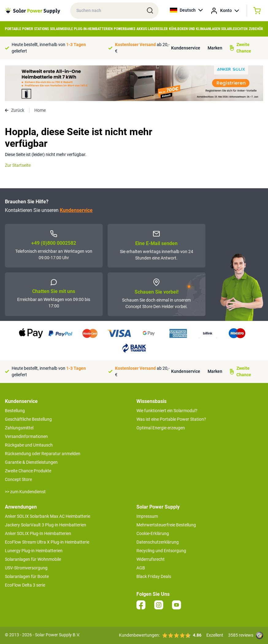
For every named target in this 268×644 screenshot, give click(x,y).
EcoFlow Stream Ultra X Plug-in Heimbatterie (47, 542)
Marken (215, 48)
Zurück (15, 110)
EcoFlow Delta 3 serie (25, 585)
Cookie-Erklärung (153, 533)
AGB (141, 568)
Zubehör (256, 29)
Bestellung (15, 411)
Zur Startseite (18, 165)
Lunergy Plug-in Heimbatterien (34, 551)
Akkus (142, 29)
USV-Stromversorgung (26, 568)
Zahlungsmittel (19, 428)
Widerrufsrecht (151, 559)
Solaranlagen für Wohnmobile (33, 559)
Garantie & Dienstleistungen (31, 462)
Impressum (147, 516)
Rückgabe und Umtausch (29, 445)
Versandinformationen (26, 436)
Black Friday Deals (154, 576)
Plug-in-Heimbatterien (93, 29)
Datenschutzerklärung (158, 542)
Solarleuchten (234, 29)
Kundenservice (186, 48)
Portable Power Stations (27, 29)
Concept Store (18, 479)
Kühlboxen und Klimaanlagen (195, 29)
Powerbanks (124, 29)
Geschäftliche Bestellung (28, 419)
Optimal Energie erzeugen (161, 428)
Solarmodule (61, 29)
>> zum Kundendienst (25, 492)
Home (40, 110)
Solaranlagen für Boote (27, 576)
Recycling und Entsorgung (161, 551)
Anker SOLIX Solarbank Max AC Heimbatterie (48, 516)
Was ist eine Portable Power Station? (171, 419)
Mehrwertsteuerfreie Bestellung (166, 525)
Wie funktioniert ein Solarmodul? (167, 411)
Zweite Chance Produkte (28, 471)
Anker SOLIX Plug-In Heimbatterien (38, 533)
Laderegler (158, 29)
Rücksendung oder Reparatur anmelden (43, 454)
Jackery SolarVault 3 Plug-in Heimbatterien (46, 525)
